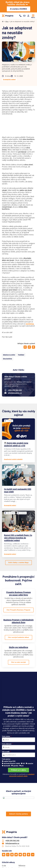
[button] (25, 347)
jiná (22, 766)
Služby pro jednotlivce (18, 647)
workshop (30, 324)
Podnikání (21, 355)
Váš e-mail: (6, 752)
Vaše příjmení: (7, 744)
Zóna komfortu (7, 359)
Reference (22, 865)
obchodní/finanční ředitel (12, 764)
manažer (30, 764)
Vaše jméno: (6, 736)
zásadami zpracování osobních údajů (22, 775)
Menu (33, 17)
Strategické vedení (9, 79)
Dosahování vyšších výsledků (13, 459)
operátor (16, 766)
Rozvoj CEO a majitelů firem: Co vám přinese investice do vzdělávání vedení (18, 538)
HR (24, 764)
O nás (4, 865)
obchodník (7, 766)
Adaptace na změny (9, 355)
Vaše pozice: (6, 759)
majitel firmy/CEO (10, 761)
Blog (7, 21)
